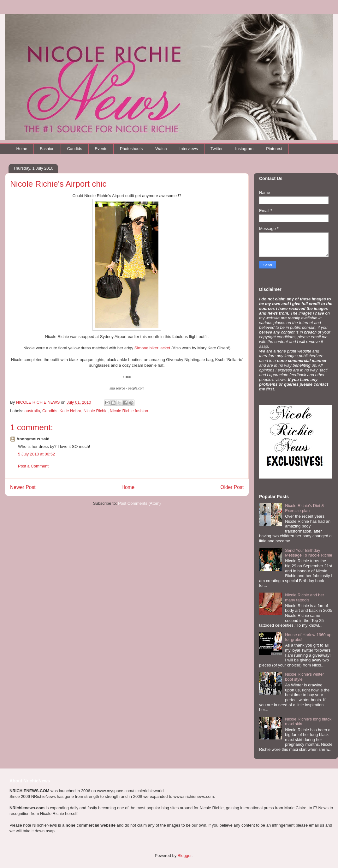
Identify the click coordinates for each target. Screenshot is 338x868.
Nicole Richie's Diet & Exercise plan (305, 508)
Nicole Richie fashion (129, 411)
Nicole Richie (96, 411)
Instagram (244, 149)
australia (32, 411)
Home (22, 149)
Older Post (232, 487)
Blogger (185, 856)
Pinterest (274, 149)
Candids (74, 149)
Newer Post (23, 487)
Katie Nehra (71, 411)
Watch (161, 149)
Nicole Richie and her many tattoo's (305, 597)
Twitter (216, 149)
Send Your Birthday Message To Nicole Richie (308, 553)
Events (101, 149)
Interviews (189, 149)
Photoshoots (131, 149)
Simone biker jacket (152, 348)
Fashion (47, 149)
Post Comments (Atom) (139, 503)
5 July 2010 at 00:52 (36, 454)
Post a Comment (33, 466)
